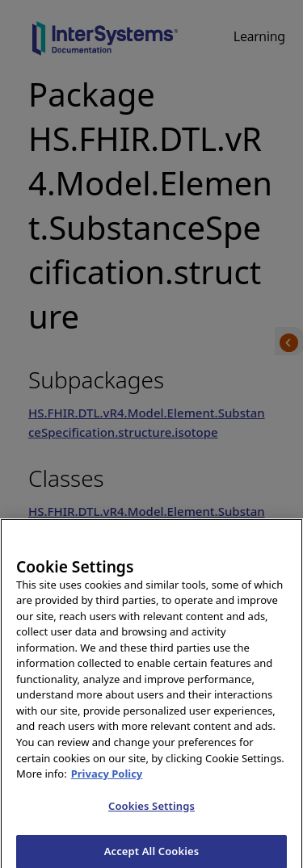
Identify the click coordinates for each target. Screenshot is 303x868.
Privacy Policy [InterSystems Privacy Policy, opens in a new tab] (107, 780)
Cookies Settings (151, 811)
